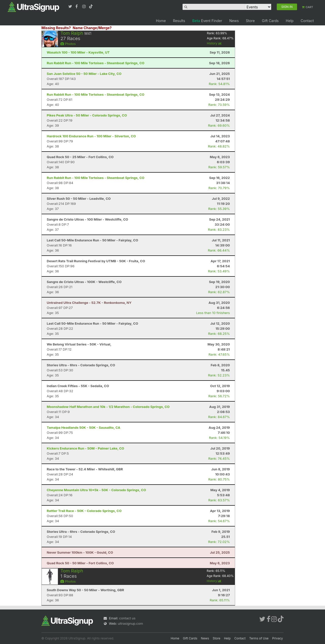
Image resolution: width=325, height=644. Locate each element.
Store (250, 21)
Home (161, 21)
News (234, 21)
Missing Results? (56, 28)
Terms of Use (259, 638)
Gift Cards (270, 21)
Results (179, 21)
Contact (307, 21)
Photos (68, 44)
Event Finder (207, 21)
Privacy (278, 638)
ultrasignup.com (130, 623)
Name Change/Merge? (92, 28)
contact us (127, 618)
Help (290, 21)
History (214, 43)
